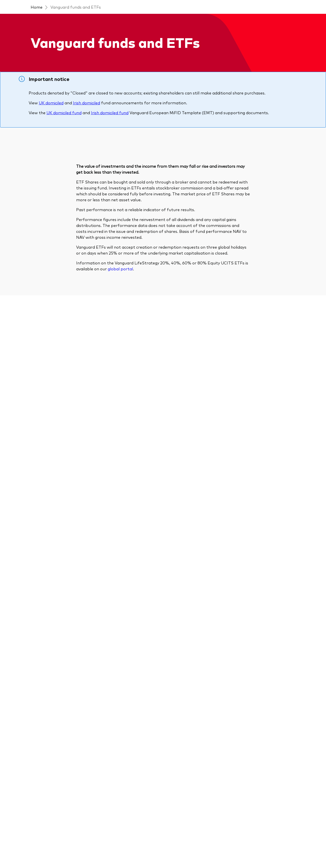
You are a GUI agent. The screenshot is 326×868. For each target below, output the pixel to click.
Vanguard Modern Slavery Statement (54, 852)
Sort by (224, 187)
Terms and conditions (41, 846)
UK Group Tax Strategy (228, 846)
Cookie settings (190, 846)
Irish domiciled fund (110, 140)
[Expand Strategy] (55, 288)
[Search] (77, 211)
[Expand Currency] (55, 332)
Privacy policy (135, 846)
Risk (279, 203)
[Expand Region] (55, 310)
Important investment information (91, 846)
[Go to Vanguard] (36, 820)
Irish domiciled (87, 130)
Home (37, 35)
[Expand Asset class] (55, 266)
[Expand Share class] (55, 355)
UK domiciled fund (64, 140)
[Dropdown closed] (65, 5)
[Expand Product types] (55, 244)
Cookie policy (162, 846)
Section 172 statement (108, 852)
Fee (294, 203)
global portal (120, 617)
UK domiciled (51, 130)
